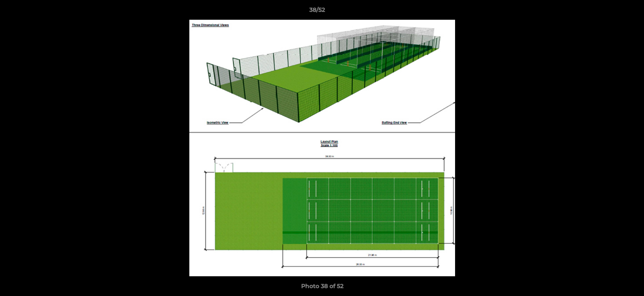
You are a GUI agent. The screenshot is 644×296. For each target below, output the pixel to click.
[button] (609, 12)
